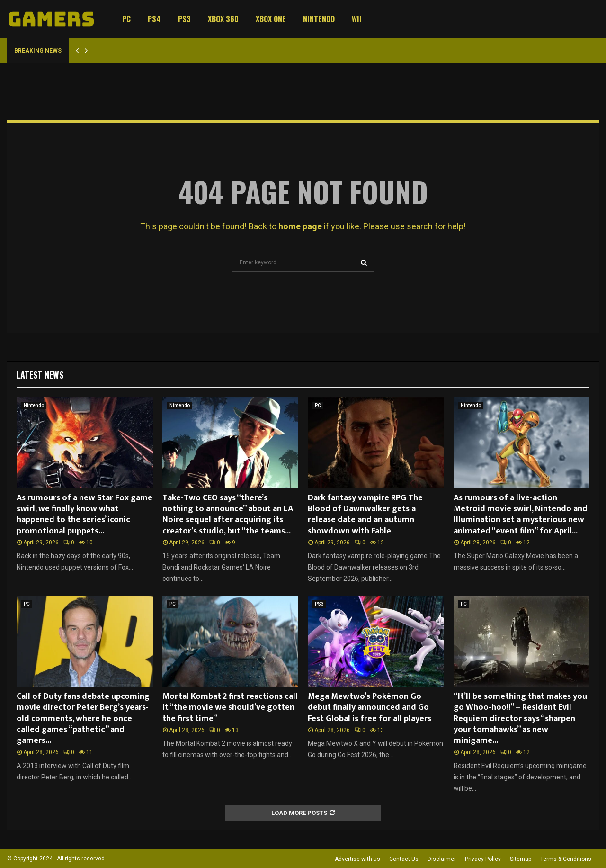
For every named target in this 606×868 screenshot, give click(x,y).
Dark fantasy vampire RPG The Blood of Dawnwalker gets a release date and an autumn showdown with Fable (365, 515)
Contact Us (404, 859)
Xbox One (271, 19)
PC (126, 19)
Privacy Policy (483, 859)
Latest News (40, 375)
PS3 (184, 19)
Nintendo (319, 19)
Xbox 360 (223, 19)
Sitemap (521, 859)
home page (300, 226)
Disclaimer (442, 859)
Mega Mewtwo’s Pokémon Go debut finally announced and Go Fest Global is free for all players (370, 708)
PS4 (154, 19)
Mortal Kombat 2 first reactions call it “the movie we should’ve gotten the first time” (230, 708)
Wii (357, 19)
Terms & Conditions (566, 859)
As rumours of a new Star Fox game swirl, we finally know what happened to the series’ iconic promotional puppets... (85, 515)
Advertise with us (357, 859)
